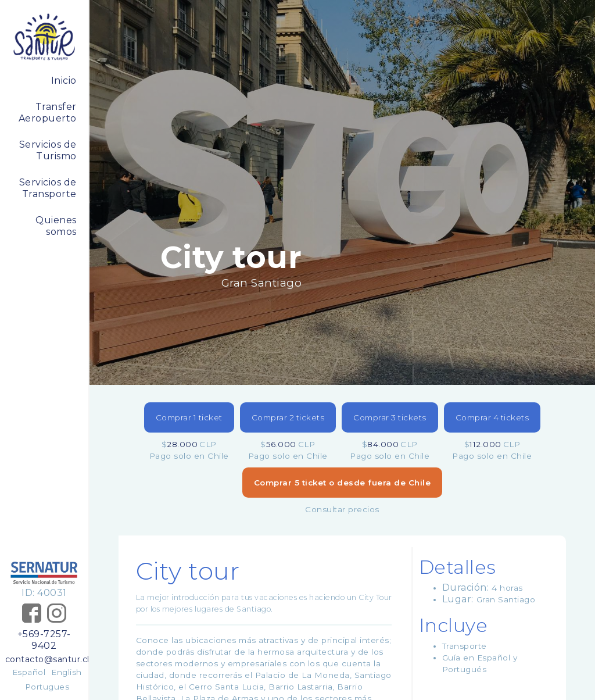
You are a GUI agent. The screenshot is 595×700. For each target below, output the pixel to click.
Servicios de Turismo (48, 150)
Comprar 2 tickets (288, 417)
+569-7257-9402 (44, 640)
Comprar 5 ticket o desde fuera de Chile (343, 483)
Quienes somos (56, 226)
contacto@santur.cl (44, 659)
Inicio (64, 81)
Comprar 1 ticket (189, 417)
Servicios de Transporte (48, 188)
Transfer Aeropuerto (48, 112)
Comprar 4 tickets (492, 417)
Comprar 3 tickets (390, 417)
